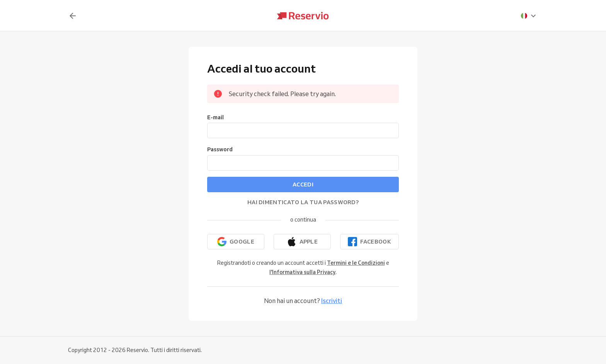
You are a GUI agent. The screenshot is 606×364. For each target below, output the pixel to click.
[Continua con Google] (236, 242)
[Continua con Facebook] (369, 242)
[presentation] (529, 16)
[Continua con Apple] (302, 242)
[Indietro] (73, 16)
